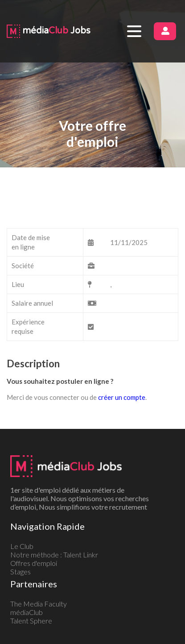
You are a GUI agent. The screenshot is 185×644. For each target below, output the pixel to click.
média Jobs (49, 31)
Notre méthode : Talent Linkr (54, 555)
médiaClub (27, 612)
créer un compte (122, 397)
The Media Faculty (39, 604)
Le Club (22, 546)
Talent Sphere (31, 621)
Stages (21, 571)
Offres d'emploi (34, 563)
